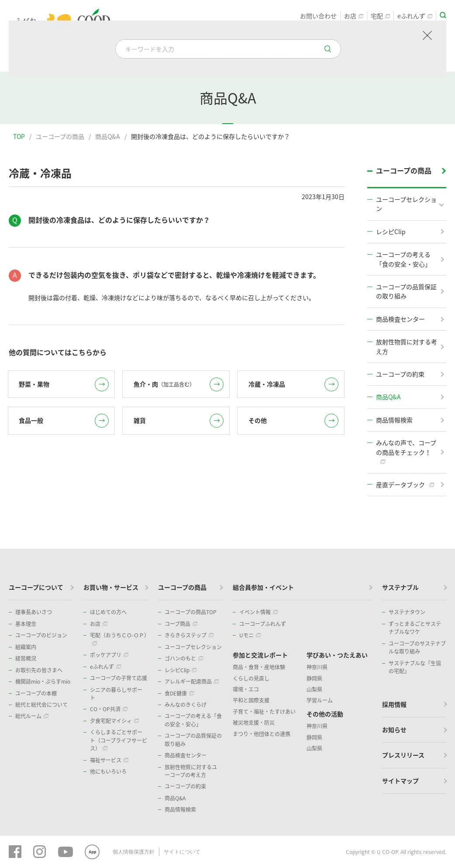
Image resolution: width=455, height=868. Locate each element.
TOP (19, 136)
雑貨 (178, 421)
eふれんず (415, 16)
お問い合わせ (318, 16)
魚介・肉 (178, 384)
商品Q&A (108, 136)
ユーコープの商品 (60, 136)
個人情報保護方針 (134, 852)
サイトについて (182, 852)
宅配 (380, 16)
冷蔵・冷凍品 (293, 384)
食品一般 (64, 421)
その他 (293, 421)
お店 (354, 16)
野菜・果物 (64, 384)
